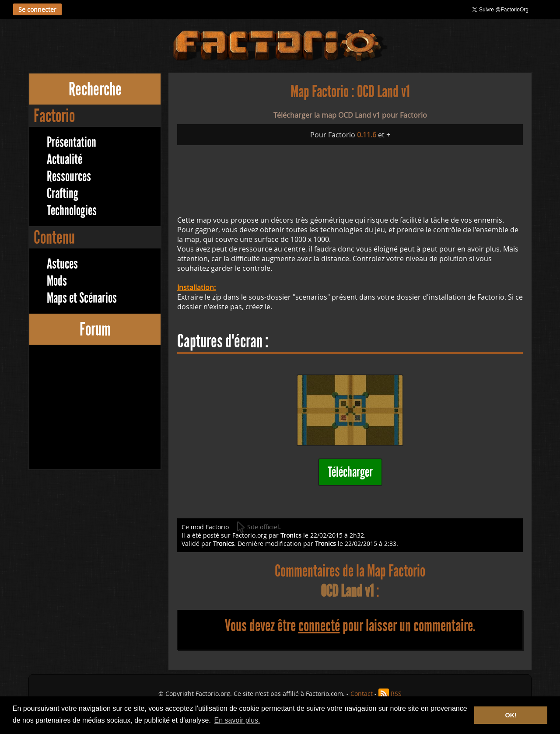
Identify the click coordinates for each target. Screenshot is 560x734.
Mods (57, 281)
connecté (319, 626)
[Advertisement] (95, 408)
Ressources (69, 177)
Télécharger (350, 472)
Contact (362, 694)
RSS (396, 694)
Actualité (65, 159)
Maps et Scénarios (82, 298)
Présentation (72, 142)
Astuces (62, 264)
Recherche (95, 89)
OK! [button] (511, 715)
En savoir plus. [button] (237, 720)
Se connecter (37, 9)
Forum (95, 329)
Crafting (63, 194)
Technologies (72, 211)
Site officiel (263, 527)
